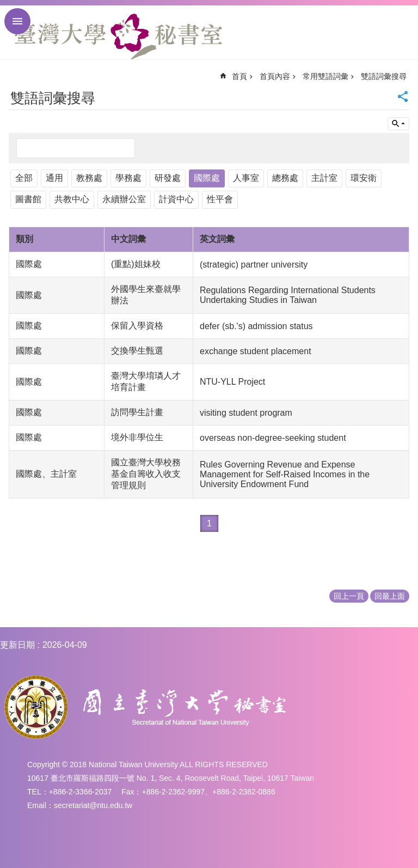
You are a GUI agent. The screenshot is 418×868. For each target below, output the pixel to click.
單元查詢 (398, 124)
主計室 (324, 178)
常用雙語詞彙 (325, 76)
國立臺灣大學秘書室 (118, 37)
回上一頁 (349, 596)
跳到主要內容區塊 (6, 6)
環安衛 (364, 178)
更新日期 (17, 645)
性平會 (220, 199)
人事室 (246, 178)
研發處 (168, 178)
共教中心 (72, 199)
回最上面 (390, 596)
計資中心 (176, 199)
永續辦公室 (124, 199)
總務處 (285, 178)
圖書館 (28, 199)
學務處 (128, 178)
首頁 (239, 76)
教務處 (89, 178)
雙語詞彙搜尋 (384, 76)
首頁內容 (275, 76)
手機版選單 (17, 21)
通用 (54, 178)
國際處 (207, 178)
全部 (24, 178)
